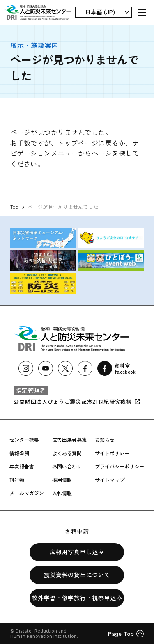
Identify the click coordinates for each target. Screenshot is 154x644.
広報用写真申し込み (77, 552)
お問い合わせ (67, 466)
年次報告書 (22, 466)
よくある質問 (67, 453)
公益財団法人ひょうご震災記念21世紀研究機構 (77, 401)
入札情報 (62, 493)
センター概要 (24, 440)
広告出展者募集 (69, 440)
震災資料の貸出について (77, 575)
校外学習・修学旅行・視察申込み (77, 598)
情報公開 (19, 453)
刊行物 (17, 480)
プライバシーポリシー (120, 466)
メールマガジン (27, 493)
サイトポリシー (112, 453)
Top (14, 207)
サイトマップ (110, 480)
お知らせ (105, 440)
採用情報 (62, 480)
